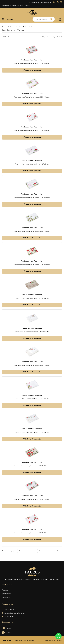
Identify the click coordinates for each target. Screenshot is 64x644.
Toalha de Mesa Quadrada (32, 328)
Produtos (16, 6)
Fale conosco (6, 597)
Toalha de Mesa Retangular (32, 60)
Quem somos (6, 594)
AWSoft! (60, 641)
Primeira (42, 551)
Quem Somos (6, 6)
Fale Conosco (25, 6)
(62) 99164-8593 (10, 610)
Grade (6, 37)
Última (59, 551)
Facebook (9, 633)
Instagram (9, 628)
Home (4, 27)
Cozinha (18, 27)
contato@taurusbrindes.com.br (41, 2)
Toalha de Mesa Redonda (32, 161)
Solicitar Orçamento (32, 70)
